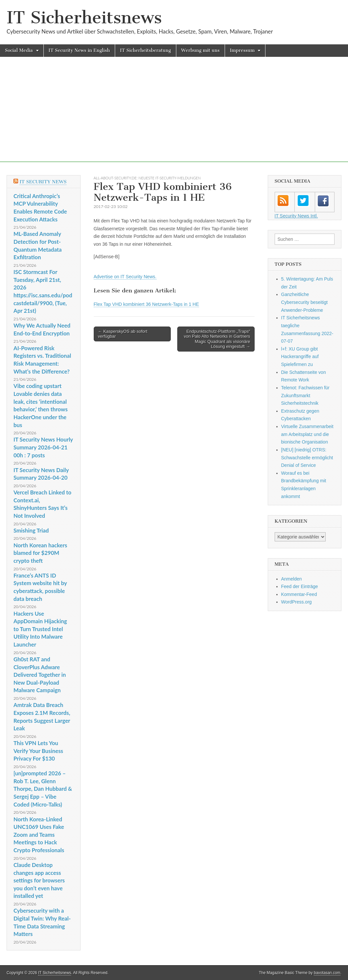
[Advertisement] (174, 116)
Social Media (19, 50)
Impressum (242, 50)
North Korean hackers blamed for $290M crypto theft (40, 553)
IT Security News (43, 182)
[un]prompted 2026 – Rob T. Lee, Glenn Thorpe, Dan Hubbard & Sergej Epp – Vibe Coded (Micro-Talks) (43, 789)
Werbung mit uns (200, 50)
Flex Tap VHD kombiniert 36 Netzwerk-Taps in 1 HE (146, 304)
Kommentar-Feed (299, 594)
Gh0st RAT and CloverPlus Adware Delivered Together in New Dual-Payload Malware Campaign (40, 675)
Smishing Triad (31, 530)
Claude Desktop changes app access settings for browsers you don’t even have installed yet (39, 880)
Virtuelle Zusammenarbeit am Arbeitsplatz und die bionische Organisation (307, 434)
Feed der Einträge (300, 586)
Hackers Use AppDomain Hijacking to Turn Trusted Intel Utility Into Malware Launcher (40, 629)
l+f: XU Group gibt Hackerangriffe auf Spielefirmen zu (300, 357)
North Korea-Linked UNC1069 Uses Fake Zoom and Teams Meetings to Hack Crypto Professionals (39, 835)
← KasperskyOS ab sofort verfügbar (123, 334)
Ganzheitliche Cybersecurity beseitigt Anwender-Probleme (305, 302)
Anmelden (292, 579)
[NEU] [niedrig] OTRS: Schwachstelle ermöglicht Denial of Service (307, 457)
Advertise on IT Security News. (125, 277)
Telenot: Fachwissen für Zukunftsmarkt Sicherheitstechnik (305, 395)
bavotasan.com (327, 973)
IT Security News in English (79, 50)
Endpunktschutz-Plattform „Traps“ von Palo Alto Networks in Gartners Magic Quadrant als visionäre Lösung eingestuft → (217, 339)
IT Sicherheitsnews (84, 18)
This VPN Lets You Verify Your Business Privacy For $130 (38, 751)
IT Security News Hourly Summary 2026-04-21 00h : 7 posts (43, 447)
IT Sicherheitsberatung (146, 50)
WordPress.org (297, 602)
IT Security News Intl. (296, 216)
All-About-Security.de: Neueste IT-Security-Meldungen (147, 178)
